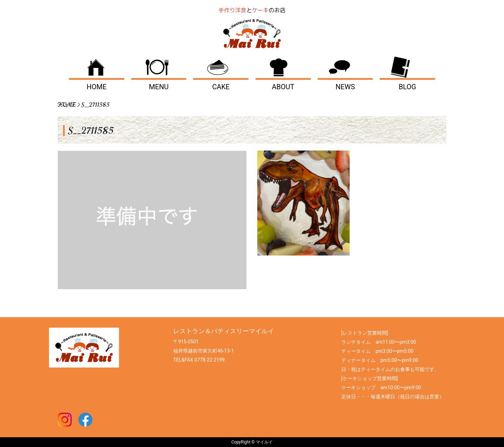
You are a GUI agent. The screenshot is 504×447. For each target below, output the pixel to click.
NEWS (345, 87)
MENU (159, 87)
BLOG (407, 87)
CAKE (221, 87)
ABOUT (283, 87)
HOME (97, 87)
